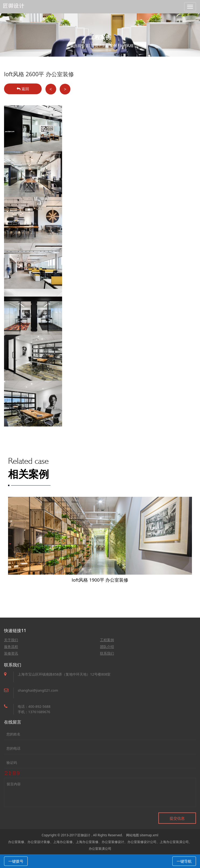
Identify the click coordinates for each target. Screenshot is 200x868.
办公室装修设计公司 (142, 842)
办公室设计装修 (39, 842)
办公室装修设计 (113, 842)
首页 (95, 45)
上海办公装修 (63, 842)
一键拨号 (16, 861)
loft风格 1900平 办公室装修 (100, 580)
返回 (23, 89)
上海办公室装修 (87, 842)
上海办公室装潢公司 (174, 842)
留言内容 (100, 792)
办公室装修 (16, 842)
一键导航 (184, 861)
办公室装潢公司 (100, 849)
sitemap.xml (149, 835)
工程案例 (109, 45)
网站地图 (133, 835)
